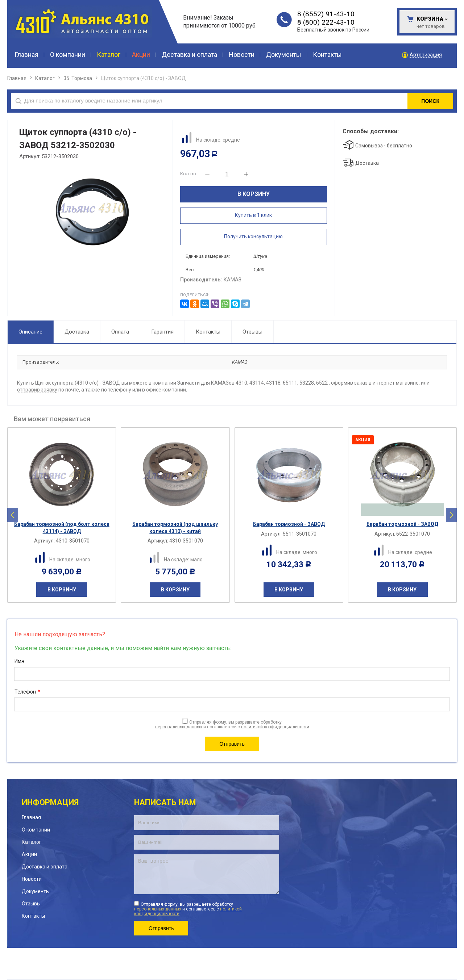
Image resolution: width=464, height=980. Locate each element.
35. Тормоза (78, 78)
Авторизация (426, 55)
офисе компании (166, 390)
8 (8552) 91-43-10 (326, 14)
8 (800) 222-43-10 (326, 22)
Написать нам (165, 802)
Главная (17, 78)
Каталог (45, 78)
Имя (19, 661)
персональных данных (179, 727)
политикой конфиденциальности (275, 727)
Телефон (27, 692)
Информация (50, 802)
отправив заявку (37, 390)
